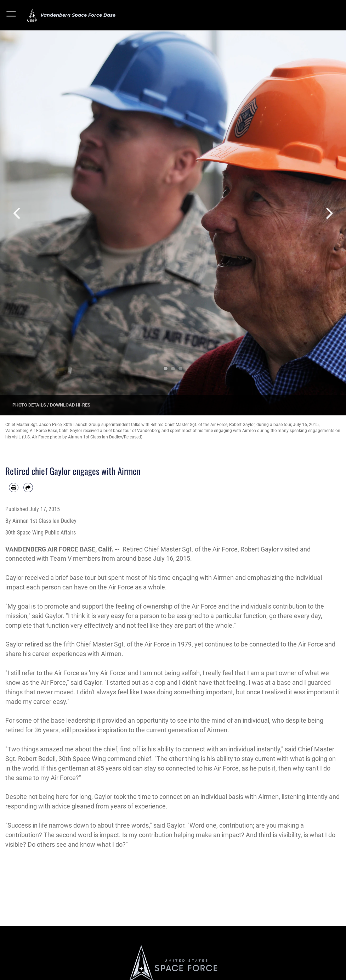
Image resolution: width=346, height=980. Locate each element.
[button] (12, 15)
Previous (17, 213)
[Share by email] (28, 488)
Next (329, 213)
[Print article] (14, 488)
